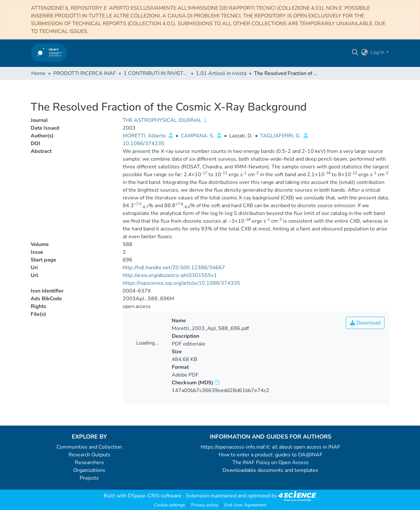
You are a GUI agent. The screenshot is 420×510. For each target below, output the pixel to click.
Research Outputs (89, 455)
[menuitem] (364, 52)
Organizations (89, 470)
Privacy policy (205, 505)
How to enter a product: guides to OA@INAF (271, 455)
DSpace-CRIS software (155, 496)
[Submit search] (355, 52)
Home (38, 73)
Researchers (89, 462)
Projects (89, 478)
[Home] (49, 53)
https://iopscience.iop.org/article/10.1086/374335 (181, 283)
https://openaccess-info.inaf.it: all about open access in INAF (271, 447)
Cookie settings (169, 505)
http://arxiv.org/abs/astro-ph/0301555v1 (170, 275)
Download (365, 323)
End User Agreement (245, 505)
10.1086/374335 (143, 143)
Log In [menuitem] (377, 52)
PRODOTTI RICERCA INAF (85, 73)
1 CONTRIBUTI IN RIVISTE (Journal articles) (156, 73)
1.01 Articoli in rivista (221, 73)
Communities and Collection (89, 447)
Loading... (147, 343)
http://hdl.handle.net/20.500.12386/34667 (174, 268)
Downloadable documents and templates (270, 470)
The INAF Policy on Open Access (271, 462)
